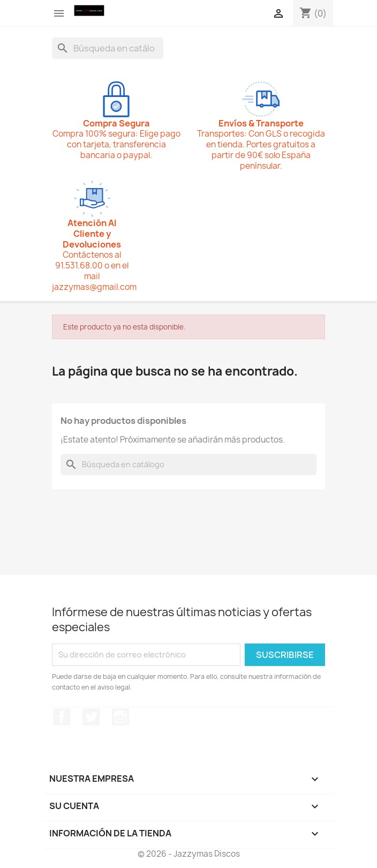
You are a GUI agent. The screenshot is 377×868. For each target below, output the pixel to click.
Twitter (91, 717)
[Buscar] (108, 48)
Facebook (62, 717)
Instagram (120, 717)
